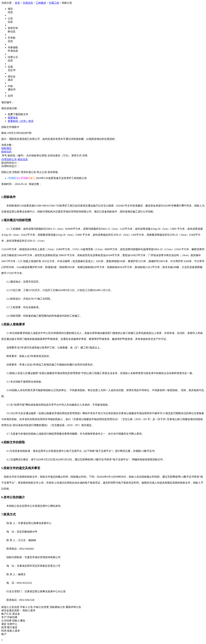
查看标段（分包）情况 (21, 121)
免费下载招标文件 (18, 114)
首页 (17, 3)
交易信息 (28, 3)
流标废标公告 (57, 607)
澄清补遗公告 (28, 172)
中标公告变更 (41, 607)
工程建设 (41, 3)
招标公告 (6, 172)
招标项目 (6, 148)
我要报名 (13, 118)
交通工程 (54, 3)
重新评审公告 (73, 607)
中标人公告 (26, 607)
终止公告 (42, 172)
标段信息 (6, 152)
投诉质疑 (53, 172)
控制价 (16, 172)
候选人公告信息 (10, 607)
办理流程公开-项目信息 (15, 159)
